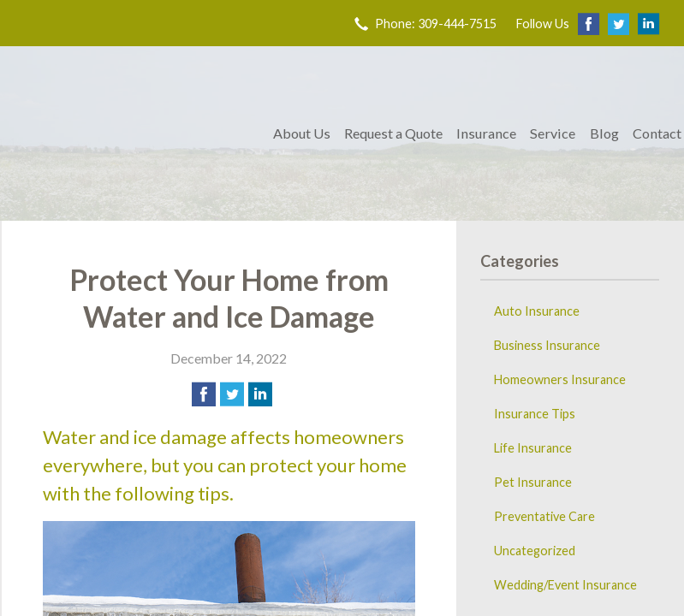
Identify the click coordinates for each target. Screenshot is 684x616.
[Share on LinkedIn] (260, 394)
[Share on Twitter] (232, 394)
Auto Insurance (537, 311)
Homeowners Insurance (560, 379)
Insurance (486, 133)
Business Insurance (547, 345)
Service (553, 133)
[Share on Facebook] (204, 394)
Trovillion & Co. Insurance (134, 133)
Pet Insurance (533, 482)
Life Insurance (533, 448)
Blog (604, 133)
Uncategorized (535, 551)
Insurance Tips (535, 414)
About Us (302, 133)
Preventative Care (544, 516)
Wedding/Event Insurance (565, 585)
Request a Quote (393, 133)
